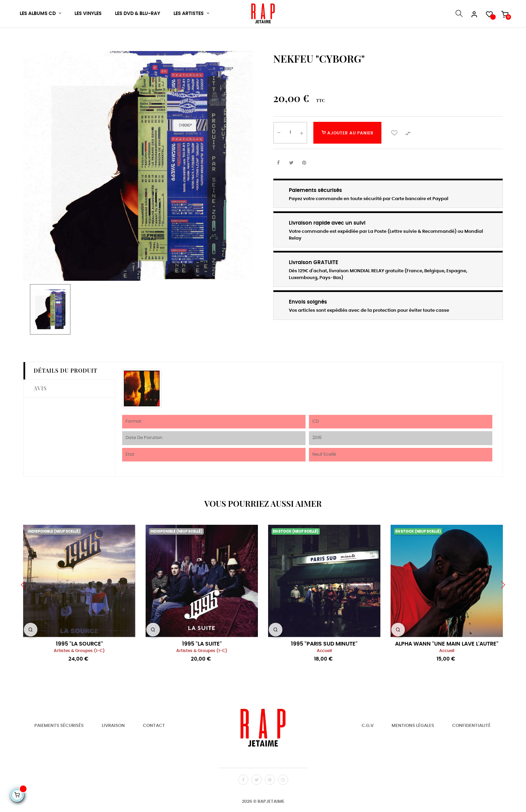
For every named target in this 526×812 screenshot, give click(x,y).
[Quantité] (290, 156)
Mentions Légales (413, 749)
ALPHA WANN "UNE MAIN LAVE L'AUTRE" (447, 667)
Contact (154, 749)
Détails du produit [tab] (65, 394)
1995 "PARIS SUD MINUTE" (324, 667)
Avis (40, 411)
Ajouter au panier (348, 156)
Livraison (113, 749)
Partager (278, 186)
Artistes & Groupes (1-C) (79, 674)
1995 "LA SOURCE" (79, 667)
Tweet (291, 186)
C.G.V (368, 749)
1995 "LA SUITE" (202, 667)
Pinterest (304, 186)
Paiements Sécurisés (59, 749)
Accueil (324, 674)
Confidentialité (471, 749)
